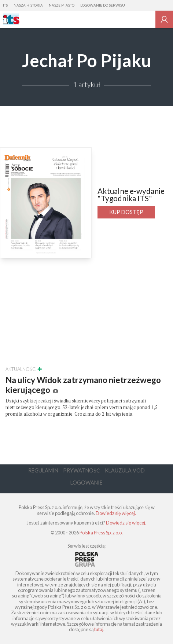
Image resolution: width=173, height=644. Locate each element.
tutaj (99, 629)
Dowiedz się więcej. (116, 513)
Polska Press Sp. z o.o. (101, 533)
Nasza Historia (28, 5)
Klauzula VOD (125, 470)
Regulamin (43, 470)
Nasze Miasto (62, 5)
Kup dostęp (126, 212)
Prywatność (82, 470)
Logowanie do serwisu (103, 5)
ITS (5, 5)
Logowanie (86, 483)
